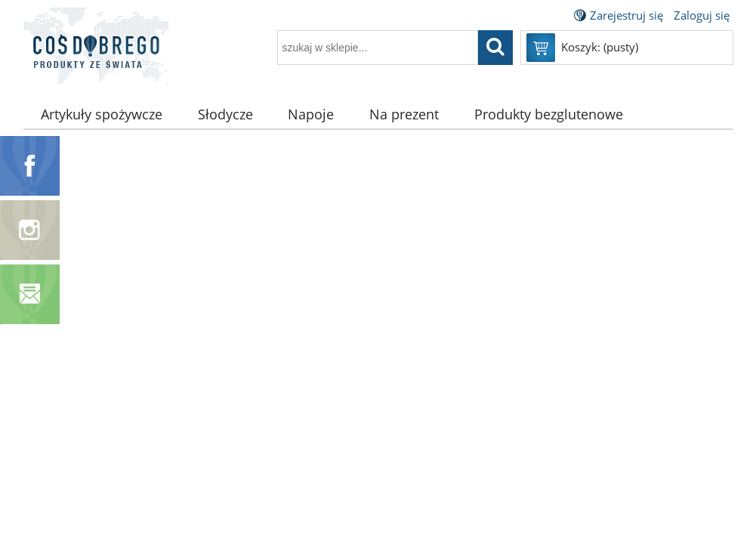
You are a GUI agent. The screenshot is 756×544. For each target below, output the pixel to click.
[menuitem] (102, 114)
